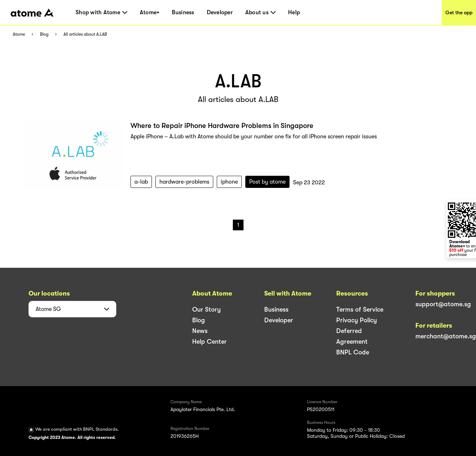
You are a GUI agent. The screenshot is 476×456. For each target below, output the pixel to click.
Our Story (206, 309)
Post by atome (267, 182)
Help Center (209, 342)
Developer (220, 12)
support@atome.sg (443, 304)
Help (294, 12)
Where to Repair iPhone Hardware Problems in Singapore (222, 126)
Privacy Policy (357, 320)
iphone (229, 182)
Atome (19, 34)
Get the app (459, 12)
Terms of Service (360, 309)
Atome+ (150, 12)
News (200, 331)
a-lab (141, 182)
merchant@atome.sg (446, 336)
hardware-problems (184, 182)
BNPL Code (353, 352)
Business (183, 12)
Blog (44, 34)
